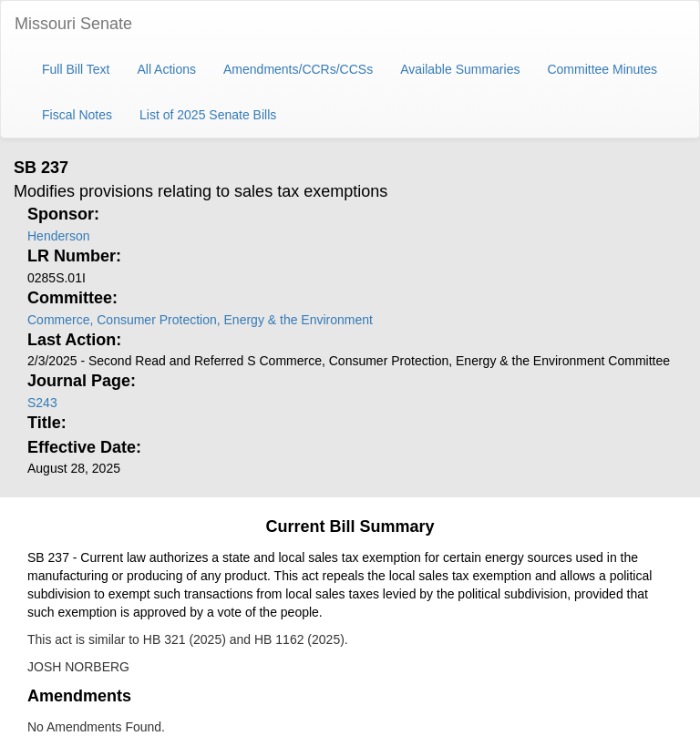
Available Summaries (460, 69)
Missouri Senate (73, 24)
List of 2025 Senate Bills (208, 115)
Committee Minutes (602, 69)
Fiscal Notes (77, 115)
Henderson (59, 236)
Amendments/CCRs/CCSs (298, 69)
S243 (42, 403)
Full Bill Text (76, 69)
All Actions (166, 69)
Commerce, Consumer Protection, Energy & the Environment (200, 320)
